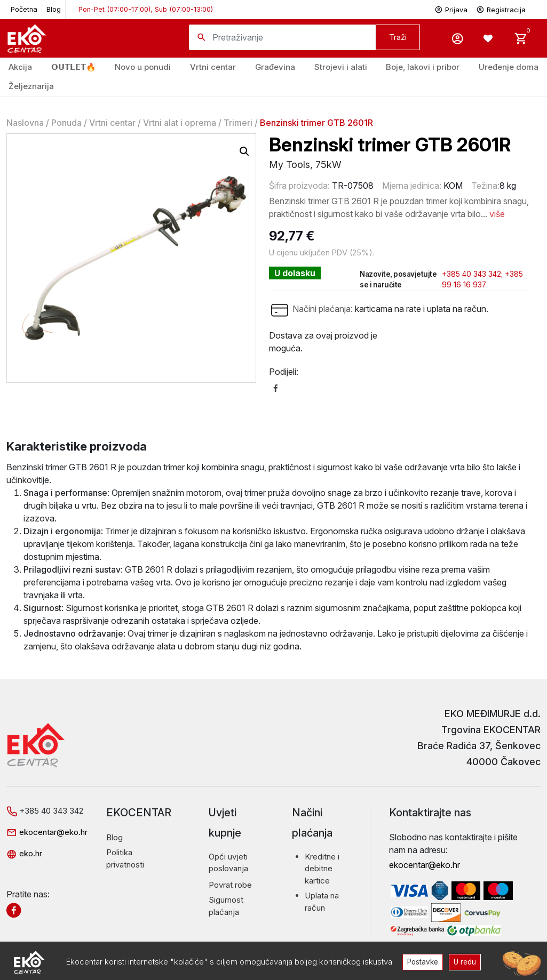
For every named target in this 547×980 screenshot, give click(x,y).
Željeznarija (31, 86)
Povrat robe (230, 885)
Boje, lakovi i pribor (423, 67)
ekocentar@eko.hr (47, 832)
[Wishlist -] (489, 38)
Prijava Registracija (480, 9)
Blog (54, 9)
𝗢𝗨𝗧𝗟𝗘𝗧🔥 (74, 67)
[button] (244, 151)
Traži (398, 37)
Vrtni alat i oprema (180, 123)
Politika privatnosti (125, 858)
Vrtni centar (213, 67)
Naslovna (25, 123)
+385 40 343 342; (472, 274)
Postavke (422, 961)
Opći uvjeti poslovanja (228, 863)
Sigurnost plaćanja (226, 906)
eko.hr (24, 853)
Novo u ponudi (143, 67)
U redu (466, 961)
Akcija (20, 67)
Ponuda (66, 123)
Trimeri (238, 123)
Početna (24, 9)
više (497, 214)
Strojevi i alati (341, 67)
